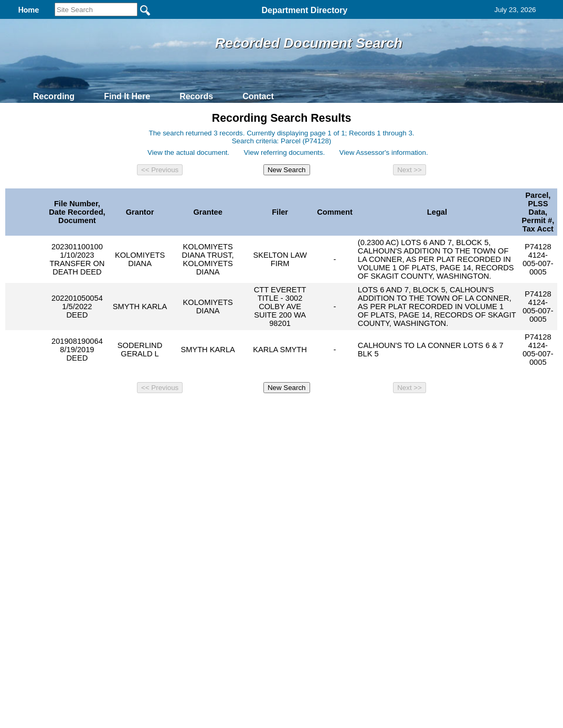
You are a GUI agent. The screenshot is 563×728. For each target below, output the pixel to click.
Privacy (277, 414)
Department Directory (305, 10)
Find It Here (127, 96)
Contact (258, 96)
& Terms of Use (316, 414)
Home (180, 414)
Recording (54, 96)
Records (196, 96)
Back (139, 414)
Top (107, 414)
